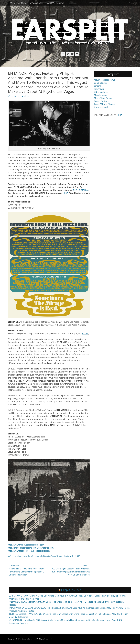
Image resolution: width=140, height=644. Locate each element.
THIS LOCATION (80, 190)
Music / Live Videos (103, 98)
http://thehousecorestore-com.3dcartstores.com (31, 548)
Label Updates (45, 556)
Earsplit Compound (29, 639)
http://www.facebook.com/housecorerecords (29, 551)
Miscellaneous (101, 95)
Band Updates (33, 556)
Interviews (99, 89)
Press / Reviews (101, 101)
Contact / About (55, 3)
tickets (85, 333)
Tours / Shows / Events (60, 556)
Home (12, 3)
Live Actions (36, 3)
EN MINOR (76, 556)
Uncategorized (101, 107)
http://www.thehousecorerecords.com (26, 545)
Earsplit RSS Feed (71, 590)
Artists (22, 3)
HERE (65, 193)
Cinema (98, 86)
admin (26, 96)
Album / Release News (19, 556)
